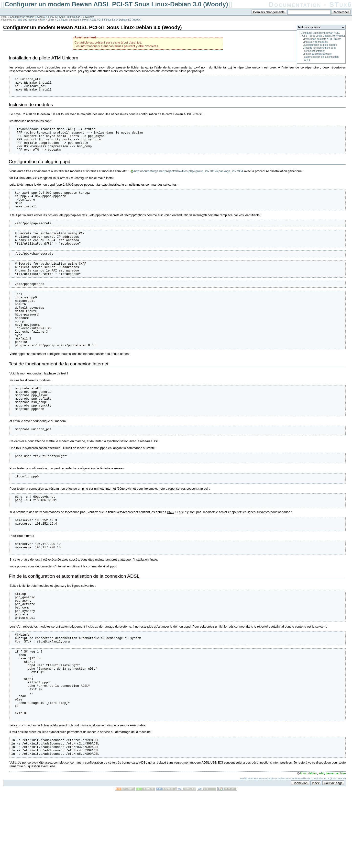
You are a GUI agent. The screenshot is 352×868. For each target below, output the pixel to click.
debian (313, 849)
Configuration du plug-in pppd (320, 45)
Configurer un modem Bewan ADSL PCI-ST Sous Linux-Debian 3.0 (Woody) (116, 4)
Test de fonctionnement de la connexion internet (320, 49)
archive (341, 849)
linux (303, 849)
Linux (51, 20)
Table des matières (27, 20)
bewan (330, 849)
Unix (43, 20)
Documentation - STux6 (310, 5)
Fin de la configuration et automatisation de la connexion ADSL (321, 57)
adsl (321, 849)
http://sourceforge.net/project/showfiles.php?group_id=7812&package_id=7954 (189, 180)
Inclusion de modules (316, 42)
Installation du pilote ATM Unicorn (323, 39)
